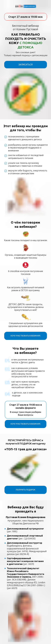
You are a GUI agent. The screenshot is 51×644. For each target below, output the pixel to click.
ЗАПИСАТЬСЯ (26, 65)
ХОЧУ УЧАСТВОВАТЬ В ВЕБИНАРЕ (26, 336)
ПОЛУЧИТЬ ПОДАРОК (26, 490)
